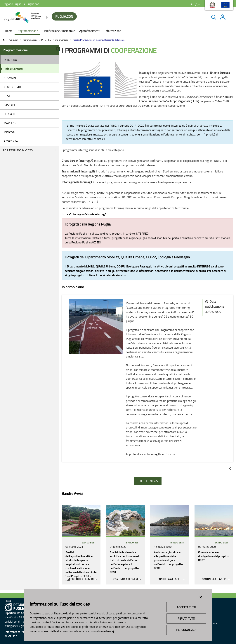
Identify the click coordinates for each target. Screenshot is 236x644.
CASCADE (10, 105)
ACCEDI (96, 242)
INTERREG (46, 40)
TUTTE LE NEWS (148, 481)
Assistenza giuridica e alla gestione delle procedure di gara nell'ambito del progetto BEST (168, 560)
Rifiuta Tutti (186, 618)
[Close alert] (201, 596)
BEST (7, 96)
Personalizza (186, 630)
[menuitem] (9, 31)
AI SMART (10, 78)
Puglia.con (13, 40)
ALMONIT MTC (13, 87)
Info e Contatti (61, 40)
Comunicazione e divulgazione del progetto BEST (214, 556)
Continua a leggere (83, 579)
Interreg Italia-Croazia (161, 454)
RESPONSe (11, 141)
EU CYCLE (10, 114)
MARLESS (10, 123)
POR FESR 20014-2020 (18, 150)
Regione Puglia (12, 4)
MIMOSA (9, 132)
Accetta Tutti (186, 607)
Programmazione (30, 40)
